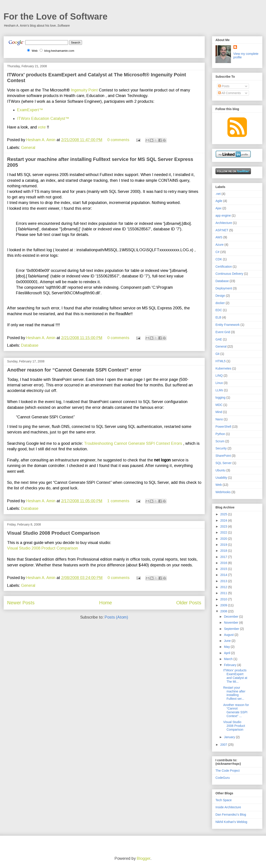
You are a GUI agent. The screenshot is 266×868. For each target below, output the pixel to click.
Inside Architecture (228, 807)
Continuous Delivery (229, 274)
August (229, 635)
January (230, 737)
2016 (224, 563)
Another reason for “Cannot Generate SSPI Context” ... (236, 710)
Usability (221, 478)
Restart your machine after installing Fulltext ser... (234, 693)
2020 (224, 539)
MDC (219, 405)
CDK (219, 259)
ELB (218, 317)
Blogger (144, 858)
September (232, 629)
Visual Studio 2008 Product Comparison (53, 533)
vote (42, 127)
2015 (224, 569)
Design (220, 296)
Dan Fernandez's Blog (231, 815)
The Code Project (228, 771)
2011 (224, 593)
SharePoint (223, 456)
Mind (219, 412)
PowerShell (223, 427)
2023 (224, 526)
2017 (224, 557)
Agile (219, 201)
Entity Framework (228, 325)
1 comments (118, 501)
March (229, 659)
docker (220, 303)
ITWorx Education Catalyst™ (43, 119)
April (227, 653)
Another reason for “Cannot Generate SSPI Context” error (74, 370)
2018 (224, 551)
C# (217, 252)
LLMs (219, 390)
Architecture (224, 223)
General (28, 148)
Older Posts (189, 603)
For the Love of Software (56, 16)
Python (220, 434)
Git (217, 354)
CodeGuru (223, 778)
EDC (219, 310)
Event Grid (223, 332)
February (231, 665)
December (231, 617)
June (228, 641)
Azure (220, 245)
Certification (224, 267)
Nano (219, 419)
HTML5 (221, 361)
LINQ (219, 376)
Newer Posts (21, 603)
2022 (224, 532)
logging (220, 397)
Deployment (224, 288)
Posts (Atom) (116, 617)
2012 (224, 587)
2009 (224, 605)
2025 (224, 514)
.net (218, 194)
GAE (219, 339)
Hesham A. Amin (41, 140)
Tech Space (224, 800)
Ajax (218, 208)
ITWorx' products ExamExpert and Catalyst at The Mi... (235, 676)
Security (221, 448)
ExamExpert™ (30, 110)
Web (219, 485)
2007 (224, 745)
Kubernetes (223, 368)
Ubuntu (220, 470)
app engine (223, 216)
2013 (224, 581)
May (227, 647)
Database (30, 345)
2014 (224, 575)
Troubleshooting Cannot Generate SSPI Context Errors (133, 443)
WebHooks (223, 492)
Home (106, 603)
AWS (219, 237)
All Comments (229, 93)
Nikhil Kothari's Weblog (231, 822)
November (231, 623)
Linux (219, 383)
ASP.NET (222, 230)
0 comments (118, 140)
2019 (224, 545)
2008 (224, 611)
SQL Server (224, 463)
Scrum (220, 441)
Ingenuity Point (84, 90)
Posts (224, 86)
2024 (224, 520)
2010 (224, 599)
